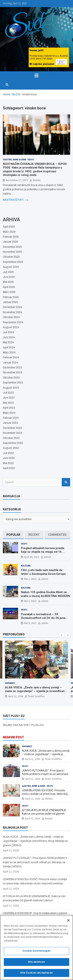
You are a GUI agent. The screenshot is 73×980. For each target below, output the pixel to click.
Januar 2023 (10, 423)
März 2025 (9, 292)
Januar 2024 (10, 363)
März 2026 (9, 232)
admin (47, 557)
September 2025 (13, 262)
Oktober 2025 (11, 257)
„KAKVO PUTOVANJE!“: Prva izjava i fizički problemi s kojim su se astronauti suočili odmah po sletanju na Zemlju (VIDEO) (35, 862)
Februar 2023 (11, 418)
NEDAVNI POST (13, 737)
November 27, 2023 (17, 180)
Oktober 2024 (11, 317)
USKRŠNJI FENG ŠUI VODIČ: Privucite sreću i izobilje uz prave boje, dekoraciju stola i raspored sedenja (45, 794)
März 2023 (9, 413)
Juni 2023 (9, 398)
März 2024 (9, 352)
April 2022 (9, 468)
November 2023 (12, 373)
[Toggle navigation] (36, 75)
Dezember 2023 (12, 368)
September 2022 (13, 443)
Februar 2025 (11, 297)
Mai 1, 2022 (30, 579)
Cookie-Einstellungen (37, 953)
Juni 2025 (9, 277)
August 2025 (11, 267)
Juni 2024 (9, 337)
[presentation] (62, 635)
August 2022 (11, 448)
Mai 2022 (8, 463)
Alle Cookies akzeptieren (36, 975)
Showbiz (10, 683)
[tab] (13, 535)
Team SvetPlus (36, 696)
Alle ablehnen (37, 964)
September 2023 (13, 383)
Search (66, 482)
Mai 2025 (8, 282)
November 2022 (12, 433)
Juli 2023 (8, 393)
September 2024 (13, 322)
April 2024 (9, 348)
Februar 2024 (11, 357)
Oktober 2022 (11, 438)
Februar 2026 (11, 237)
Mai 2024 (8, 342)
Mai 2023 (8, 403)
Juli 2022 (8, 453)
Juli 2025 (8, 272)
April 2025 (9, 287)
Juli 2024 (8, 332)
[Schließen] (68, 922)
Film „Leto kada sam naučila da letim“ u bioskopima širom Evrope (43, 572)
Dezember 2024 (12, 307)
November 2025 (12, 252)
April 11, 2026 (16, 696)
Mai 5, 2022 (30, 623)
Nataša (37, 180)
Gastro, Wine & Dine (14, 159)
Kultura (26, 566)
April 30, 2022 (32, 557)
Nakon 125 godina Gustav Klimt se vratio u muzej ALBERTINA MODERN (45, 594)
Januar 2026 (10, 242)
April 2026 (9, 227)
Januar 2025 (10, 302)
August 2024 (11, 327)
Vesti (31, 159)
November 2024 (12, 312)
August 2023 (11, 388)
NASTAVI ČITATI (16, 200)
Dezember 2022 (12, 428)
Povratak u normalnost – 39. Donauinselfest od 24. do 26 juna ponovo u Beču (43, 618)
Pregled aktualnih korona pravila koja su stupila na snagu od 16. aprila (43, 552)
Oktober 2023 (11, 378)
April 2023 (9, 408)
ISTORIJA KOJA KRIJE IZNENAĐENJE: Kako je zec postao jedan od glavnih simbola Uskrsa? (44, 814)
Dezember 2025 (12, 247)
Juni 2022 (9, 458)
